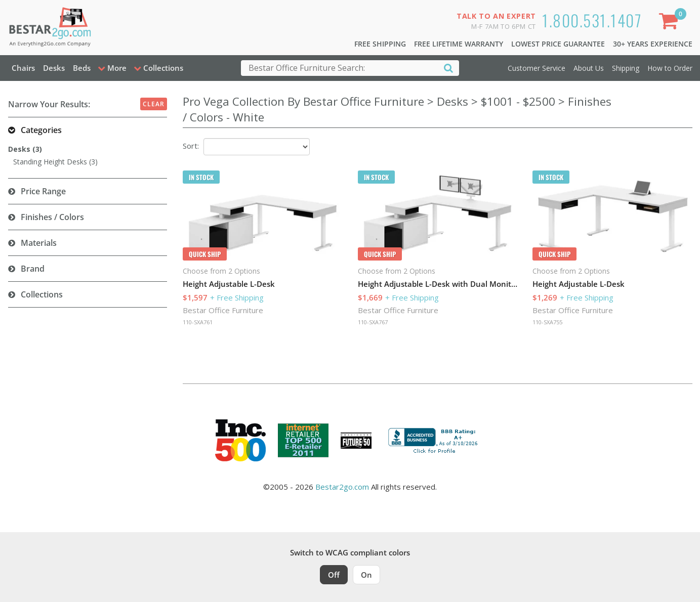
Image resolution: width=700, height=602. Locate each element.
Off (334, 575)
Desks (54, 68)
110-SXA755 (547, 322)
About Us (589, 68)
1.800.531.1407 (592, 20)
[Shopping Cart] (670, 23)
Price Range (43, 191)
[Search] (448, 68)
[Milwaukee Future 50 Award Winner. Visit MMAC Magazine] (356, 441)
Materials (39, 243)
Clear (154, 104)
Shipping (626, 68)
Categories (41, 130)
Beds (82, 68)
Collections (42, 294)
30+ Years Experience (653, 44)
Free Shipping (380, 44)
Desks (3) (25, 149)
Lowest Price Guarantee (558, 44)
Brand (33, 269)
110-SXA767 (373, 322)
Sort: (191, 146)
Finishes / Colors (52, 217)
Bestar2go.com (342, 487)
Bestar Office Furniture (223, 310)
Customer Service (537, 68)
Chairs (23, 68)
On (366, 575)
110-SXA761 (198, 322)
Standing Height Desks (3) (55, 162)
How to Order (670, 68)
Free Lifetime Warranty (459, 44)
